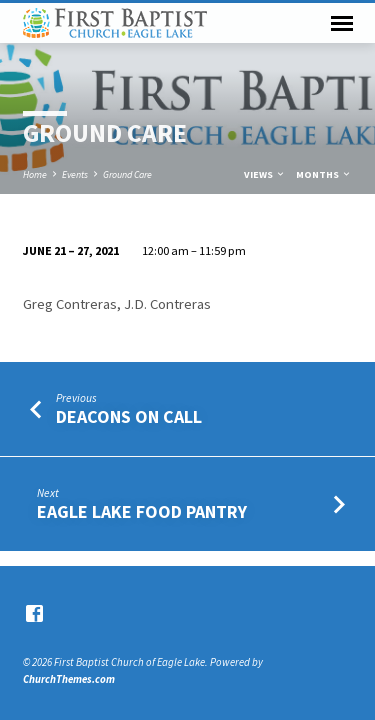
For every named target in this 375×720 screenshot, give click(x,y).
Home (35, 174)
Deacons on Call (129, 416)
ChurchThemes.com (69, 679)
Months (324, 174)
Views (265, 174)
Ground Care (127, 174)
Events (75, 174)
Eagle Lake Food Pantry (142, 511)
